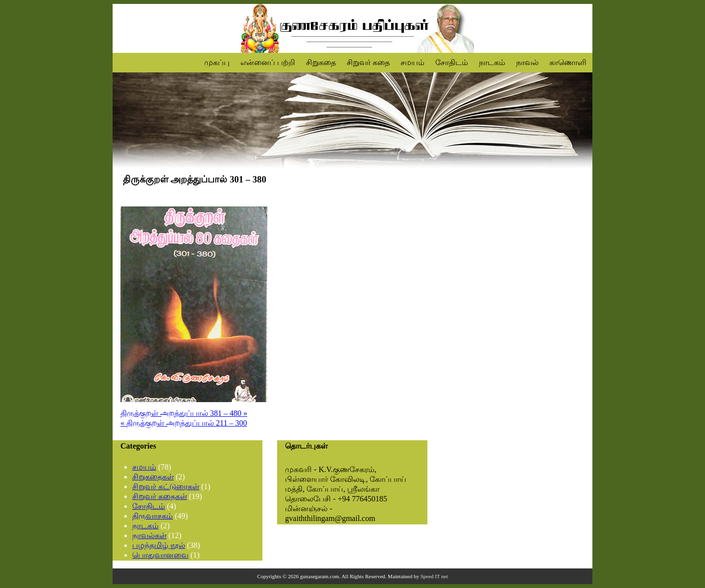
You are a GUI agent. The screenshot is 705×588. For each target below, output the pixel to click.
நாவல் (527, 62)
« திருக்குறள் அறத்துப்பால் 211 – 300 (184, 423)
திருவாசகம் (153, 516)
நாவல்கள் (149, 535)
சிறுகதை (321, 62)
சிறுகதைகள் (153, 477)
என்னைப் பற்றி (268, 62)
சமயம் (412, 62)
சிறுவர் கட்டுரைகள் (166, 486)
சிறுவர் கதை (368, 62)
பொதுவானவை (160, 555)
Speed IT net (434, 576)
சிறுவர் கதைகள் (160, 496)
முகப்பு (217, 62)
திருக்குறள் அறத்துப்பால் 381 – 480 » (184, 413)
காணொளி (568, 62)
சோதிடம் (452, 62)
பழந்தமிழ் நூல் (159, 545)
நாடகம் (492, 62)
